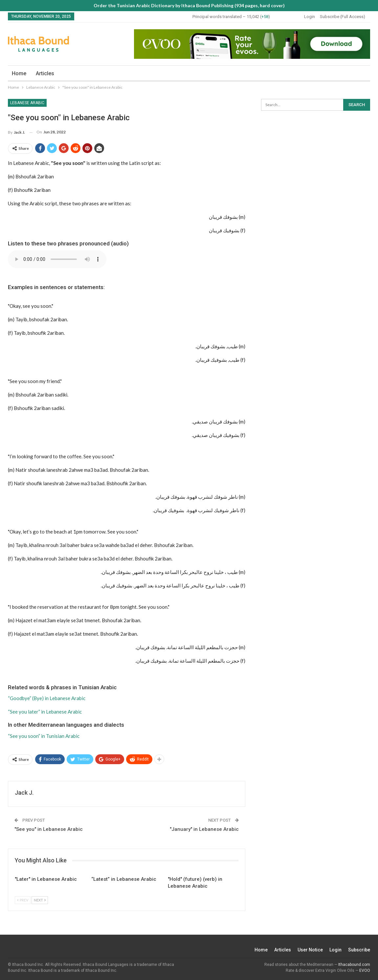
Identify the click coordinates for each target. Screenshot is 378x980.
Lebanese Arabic (27, 103)
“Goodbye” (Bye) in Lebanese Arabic (47, 698)
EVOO (365, 970)
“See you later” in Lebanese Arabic (45, 712)
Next (40, 900)
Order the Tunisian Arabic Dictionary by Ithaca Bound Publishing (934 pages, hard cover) (189, 5)
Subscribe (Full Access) (343, 17)
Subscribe (359, 950)
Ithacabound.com (354, 965)
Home (19, 73)
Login (310, 17)
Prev (23, 900)
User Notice (310, 950)
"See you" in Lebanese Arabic (49, 829)
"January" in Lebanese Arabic (204, 829)
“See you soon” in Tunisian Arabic (44, 736)
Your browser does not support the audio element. (57, 259)
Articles (45, 73)
